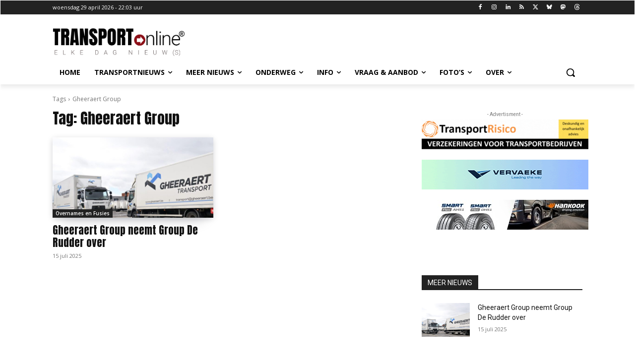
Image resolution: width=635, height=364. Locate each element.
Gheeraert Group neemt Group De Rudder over (125, 236)
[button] (571, 72)
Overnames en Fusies (83, 213)
